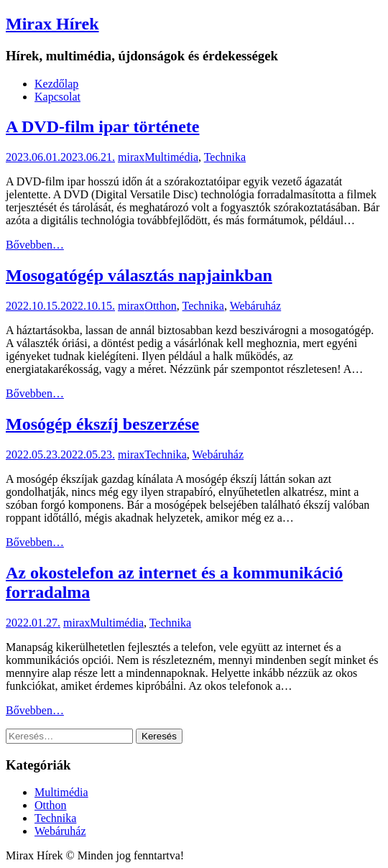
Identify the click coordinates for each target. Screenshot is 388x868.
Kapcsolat (57, 97)
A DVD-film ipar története (102, 126)
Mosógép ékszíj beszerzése (102, 424)
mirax (131, 157)
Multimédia (171, 157)
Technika (225, 157)
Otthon (160, 306)
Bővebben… (35, 245)
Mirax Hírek (52, 24)
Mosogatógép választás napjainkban (139, 275)
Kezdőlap (56, 84)
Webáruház (256, 306)
